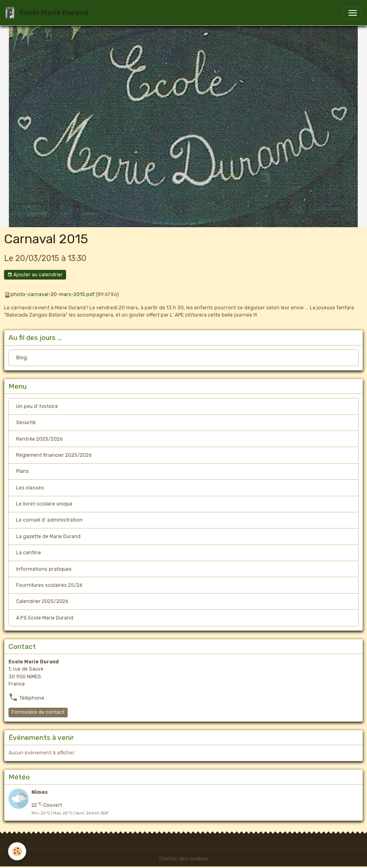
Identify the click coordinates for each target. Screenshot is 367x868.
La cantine (29, 553)
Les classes (30, 488)
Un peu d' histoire (37, 406)
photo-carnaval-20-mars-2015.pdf (53, 294)
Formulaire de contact (38, 712)
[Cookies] (17, 851)
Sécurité (26, 423)
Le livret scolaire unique (44, 504)
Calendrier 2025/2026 (42, 601)
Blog (22, 358)
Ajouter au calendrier (35, 275)
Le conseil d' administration (49, 520)
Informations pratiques (44, 569)
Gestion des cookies (183, 859)
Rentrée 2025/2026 (39, 439)
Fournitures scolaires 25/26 (49, 585)
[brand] (48, 13)
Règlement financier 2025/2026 (54, 455)
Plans (23, 471)
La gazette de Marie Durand (48, 537)
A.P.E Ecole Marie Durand (45, 618)
